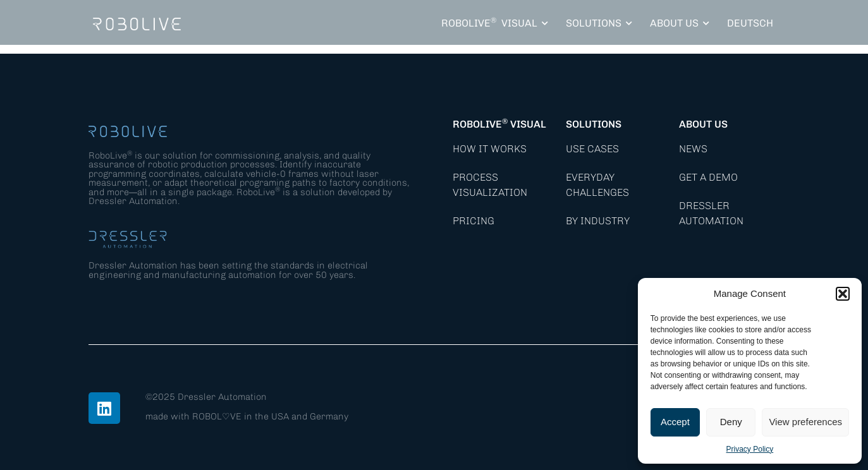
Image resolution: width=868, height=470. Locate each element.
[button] (843, 294)
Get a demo (708, 177)
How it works (490, 149)
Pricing (474, 221)
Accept (675, 422)
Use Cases (592, 149)
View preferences (805, 422)
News (693, 149)
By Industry (598, 221)
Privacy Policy (750, 449)
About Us (703, 124)
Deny (731, 422)
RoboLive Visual (499, 124)
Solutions (594, 124)
